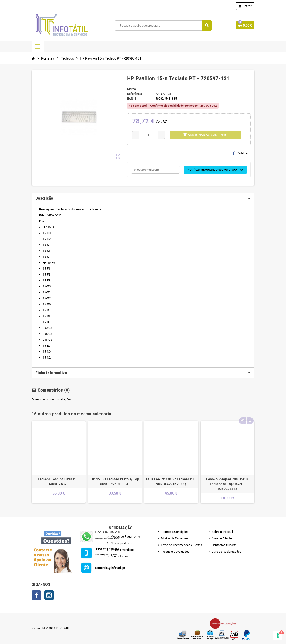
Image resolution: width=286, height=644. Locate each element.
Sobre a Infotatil (222, 532)
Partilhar (240, 153)
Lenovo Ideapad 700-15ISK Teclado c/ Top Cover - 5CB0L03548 (227, 484)
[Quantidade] (149, 135)
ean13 (132, 99)
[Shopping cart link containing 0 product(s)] (245, 25)
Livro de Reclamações (226, 552)
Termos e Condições (175, 532)
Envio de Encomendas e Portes (182, 545)
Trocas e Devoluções (175, 552)
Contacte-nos (120, 556)
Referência (135, 94)
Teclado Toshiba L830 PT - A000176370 (59, 482)
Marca (132, 89)
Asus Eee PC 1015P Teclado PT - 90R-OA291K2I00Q (171, 482)
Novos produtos (121, 543)
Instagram (49, 595)
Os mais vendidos (123, 550)
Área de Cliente (222, 538)
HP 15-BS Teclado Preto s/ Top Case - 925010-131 (115, 482)
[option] (59, 462)
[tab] (143, 198)
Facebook (36, 595)
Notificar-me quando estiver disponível (215, 170)
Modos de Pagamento (125, 536)
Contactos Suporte (224, 545)
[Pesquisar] (163, 25)
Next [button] (250, 413)
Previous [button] (242, 413)
